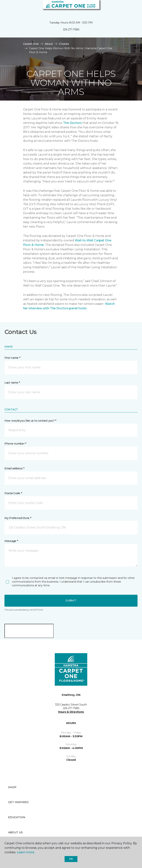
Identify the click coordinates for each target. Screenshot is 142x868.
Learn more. (26, 852)
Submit (71, 600)
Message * (11, 541)
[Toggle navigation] (5, 7)
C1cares (64, 44)
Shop (12, 787)
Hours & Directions (71, 712)
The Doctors (72, 123)
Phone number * (15, 444)
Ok (71, 859)
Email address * (14, 468)
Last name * (12, 383)
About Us (15, 832)
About (49, 44)
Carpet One (31, 44)
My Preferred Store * (18, 518)
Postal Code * (13, 493)
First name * (12, 358)
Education (17, 817)
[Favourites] (132, 7)
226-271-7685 (71, 29)
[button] (128, 7)
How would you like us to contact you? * (30, 421)
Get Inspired (18, 802)
